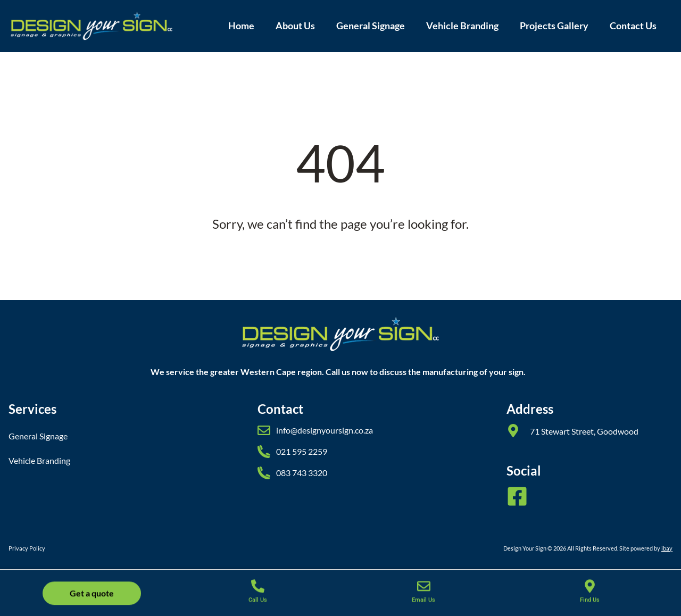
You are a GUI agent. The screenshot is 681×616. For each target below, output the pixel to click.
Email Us (423, 606)
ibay (667, 548)
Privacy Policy (27, 548)
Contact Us (633, 26)
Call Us (258, 606)
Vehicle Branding (462, 26)
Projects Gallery (554, 26)
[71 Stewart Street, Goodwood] (513, 431)
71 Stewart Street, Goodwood (584, 431)
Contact (280, 409)
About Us (295, 26)
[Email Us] (424, 592)
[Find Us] (590, 592)
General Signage (371, 26)
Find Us (590, 606)
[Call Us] (258, 592)
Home (241, 26)
